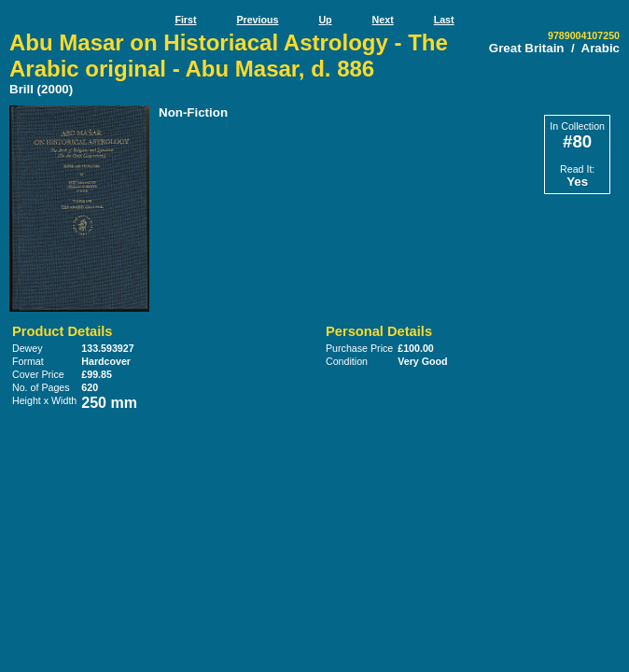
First (185, 20)
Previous (257, 20)
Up (325, 20)
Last (444, 20)
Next (383, 20)
